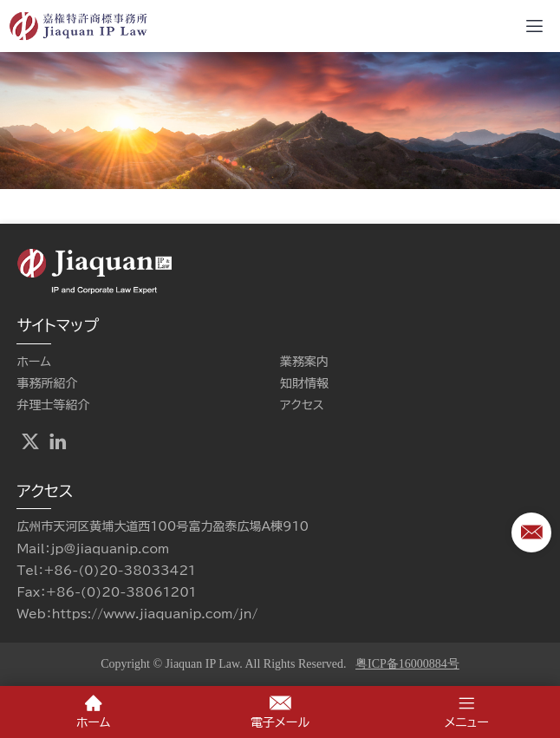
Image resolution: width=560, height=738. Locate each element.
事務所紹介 (47, 383)
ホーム (33, 362)
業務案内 (304, 362)
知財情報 (304, 383)
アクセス (302, 405)
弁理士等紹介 (53, 405)
